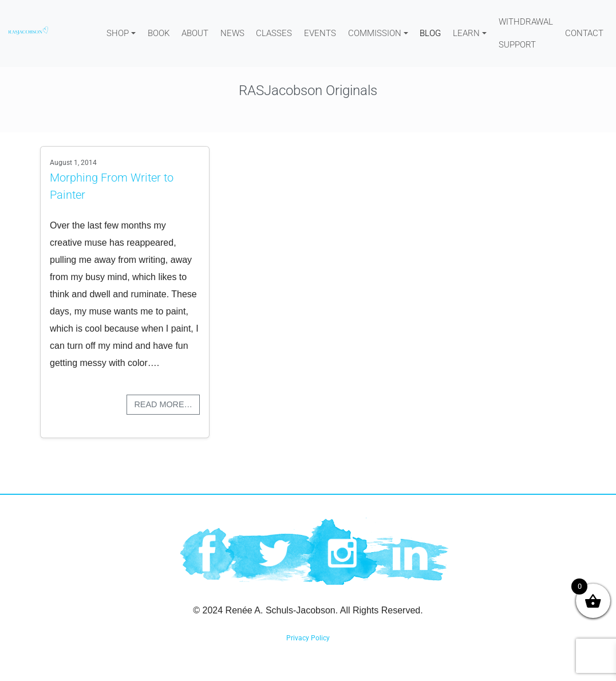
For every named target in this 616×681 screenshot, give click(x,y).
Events (320, 33)
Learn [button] (466, 33)
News (232, 33)
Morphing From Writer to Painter (112, 186)
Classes (274, 33)
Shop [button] (118, 33)
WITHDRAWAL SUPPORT (526, 33)
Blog (430, 33)
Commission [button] (375, 33)
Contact (584, 33)
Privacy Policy (308, 638)
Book (159, 33)
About (195, 33)
